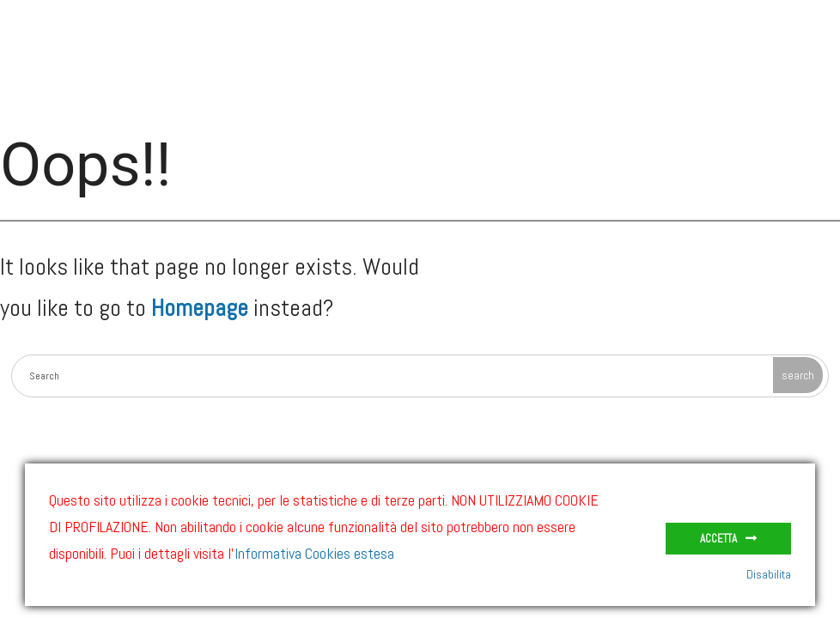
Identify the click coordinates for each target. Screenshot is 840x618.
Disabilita (769, 574)
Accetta (718, 539)
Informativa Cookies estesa (314, 553)
